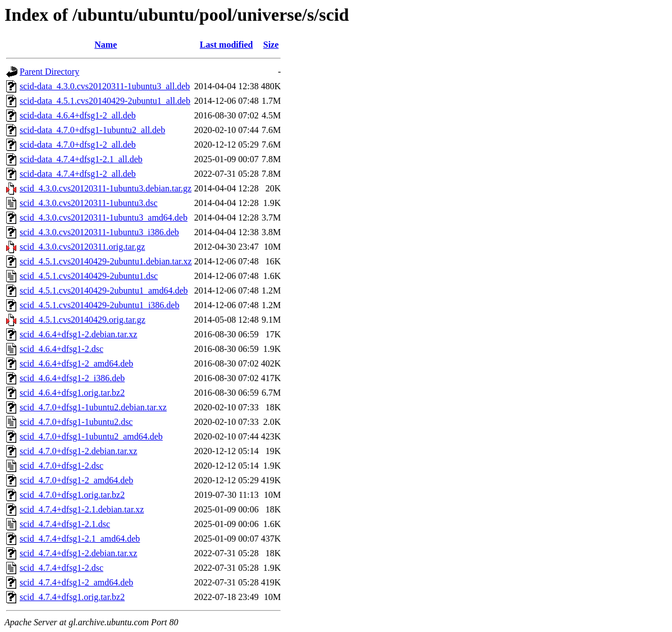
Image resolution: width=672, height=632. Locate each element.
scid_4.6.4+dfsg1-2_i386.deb (72, 378)
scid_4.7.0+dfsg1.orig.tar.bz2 (72, 495)
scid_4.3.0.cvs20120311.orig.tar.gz (82, 247)
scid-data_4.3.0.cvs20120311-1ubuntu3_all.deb (105, 86)
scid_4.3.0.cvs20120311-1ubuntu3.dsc (89, 203)
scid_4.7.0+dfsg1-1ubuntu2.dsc (76, 422)
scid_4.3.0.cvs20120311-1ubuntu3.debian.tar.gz (106, 188)
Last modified (227, 45)
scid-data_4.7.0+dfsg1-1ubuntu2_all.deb (92, 130)
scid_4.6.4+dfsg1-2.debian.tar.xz (78, 334)
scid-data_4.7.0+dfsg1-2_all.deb (78, 145)
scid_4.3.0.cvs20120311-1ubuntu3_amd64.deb (104, 217)
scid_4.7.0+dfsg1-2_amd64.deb (76, 480)
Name (106, 45)
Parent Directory (49, 72)
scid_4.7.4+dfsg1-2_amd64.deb (76, 582)
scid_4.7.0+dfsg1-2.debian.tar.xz (78, 451)
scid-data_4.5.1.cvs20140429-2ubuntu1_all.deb (105, 101)
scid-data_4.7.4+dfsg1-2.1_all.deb (81, 159)
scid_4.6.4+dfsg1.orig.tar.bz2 (72, 393)
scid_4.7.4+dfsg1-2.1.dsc (65, 524)
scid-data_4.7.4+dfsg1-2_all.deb (78, 174)
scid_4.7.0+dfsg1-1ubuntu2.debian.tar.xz (93, 407)
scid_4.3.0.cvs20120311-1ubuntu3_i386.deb (99, 232)
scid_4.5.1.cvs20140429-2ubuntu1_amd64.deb (104, 290)
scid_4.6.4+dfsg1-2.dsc (61, 349)
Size (271, 45)
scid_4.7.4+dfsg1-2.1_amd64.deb (80, 539)
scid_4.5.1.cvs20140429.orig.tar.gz (83, 320)
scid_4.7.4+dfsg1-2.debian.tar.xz (78, 553)
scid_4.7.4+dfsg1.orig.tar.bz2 (72, 597)
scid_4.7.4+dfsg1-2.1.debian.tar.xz (82, 509)
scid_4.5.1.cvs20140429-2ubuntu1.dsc (89, 276)
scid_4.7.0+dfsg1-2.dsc (61, 466)
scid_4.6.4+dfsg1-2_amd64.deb (76, 363)
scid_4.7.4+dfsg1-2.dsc (61, 568)
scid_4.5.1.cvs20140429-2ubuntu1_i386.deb (99, 305)
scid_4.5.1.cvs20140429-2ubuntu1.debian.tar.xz (106, 261)
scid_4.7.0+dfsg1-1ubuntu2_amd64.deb (91, 436)
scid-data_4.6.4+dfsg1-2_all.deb (78, 115)
